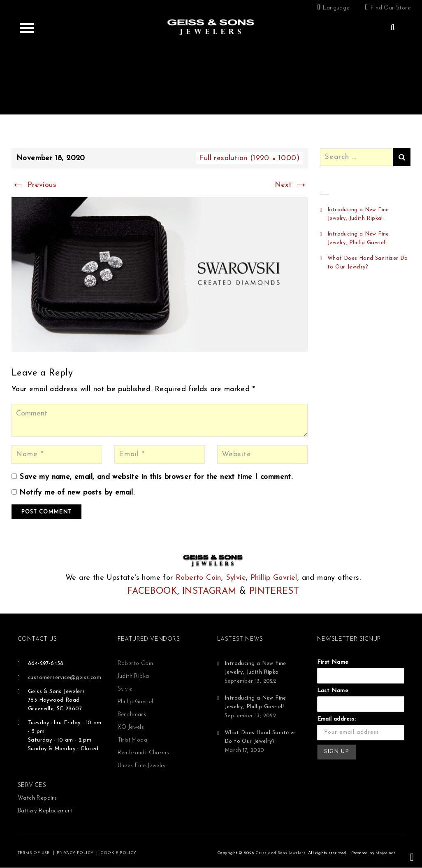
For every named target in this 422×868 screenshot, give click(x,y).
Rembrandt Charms (143, 753)
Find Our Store (391, 8)
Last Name (333, 691)
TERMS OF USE (34, 853)
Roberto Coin (198, 578)
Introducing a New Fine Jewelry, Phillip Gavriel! (358, 238)
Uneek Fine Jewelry (142, 766)
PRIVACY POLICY (75, 853)
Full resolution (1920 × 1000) (249, 158)
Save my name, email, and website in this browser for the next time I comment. (156, 477)
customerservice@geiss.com (65, 678)
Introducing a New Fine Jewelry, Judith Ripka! (358, 214)
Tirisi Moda (132, 740)
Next (291, 185)
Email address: (337, 719)
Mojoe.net (385, 853)
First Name (333, 662)
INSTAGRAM (209, 591)
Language (336, 8)
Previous (34, 185)
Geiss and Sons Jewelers (281, 853)
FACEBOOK (152, 591)
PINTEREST (274, 591)
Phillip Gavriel (274, 578)
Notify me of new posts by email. (77, 493)
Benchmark (132, 715)
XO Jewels (131, 727)
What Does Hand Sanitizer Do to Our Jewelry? (368, 263)
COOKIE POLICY (118, 853)
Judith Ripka (133, 676)
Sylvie (236, 578)
